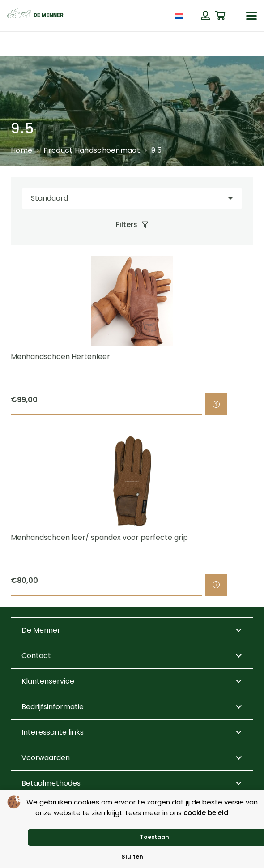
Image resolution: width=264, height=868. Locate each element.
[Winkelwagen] (221, 16)
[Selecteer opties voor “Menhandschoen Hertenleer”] (216, 404)
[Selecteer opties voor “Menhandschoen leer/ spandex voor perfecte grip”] (216, 585)
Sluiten (132, 857)
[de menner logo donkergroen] (35, 16)
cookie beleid (206, 813)
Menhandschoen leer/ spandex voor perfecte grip (99, 537)
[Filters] (132, 225)
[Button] (205, 16)
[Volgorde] (132, 199)
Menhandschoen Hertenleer (60, 357)
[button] (251, 16)
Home (21, 150)
